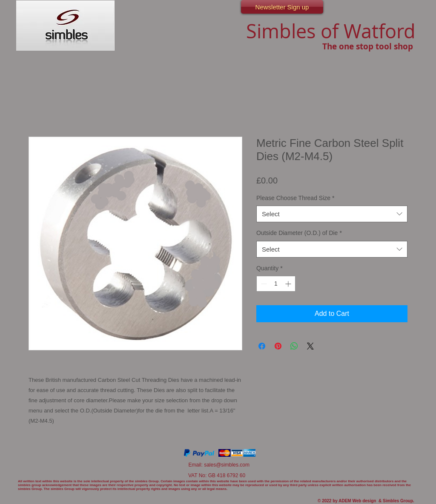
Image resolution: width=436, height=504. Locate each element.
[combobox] (332, 214)
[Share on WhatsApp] (294, 346)
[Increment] (289, 284)
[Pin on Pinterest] (278, 346)
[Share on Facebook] (262, 346)
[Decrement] (263, 284)
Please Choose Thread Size (295, 198)
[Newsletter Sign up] (282, 7)
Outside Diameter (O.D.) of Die (299, 233)
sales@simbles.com (227, 465)
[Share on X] (310, 346)
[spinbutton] (276, 284)
